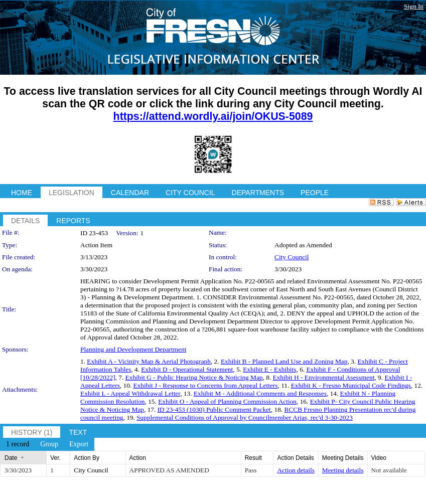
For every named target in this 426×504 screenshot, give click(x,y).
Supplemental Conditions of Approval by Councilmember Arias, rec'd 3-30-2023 (245, 417)
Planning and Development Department (133, 349)
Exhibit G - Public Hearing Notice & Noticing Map (194, 377)
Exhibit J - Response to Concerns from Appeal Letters (205, 385)
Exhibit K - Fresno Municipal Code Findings (351, 385)
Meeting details (343, 470)
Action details (296, 470)
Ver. (55, 458)
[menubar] (47, 444)
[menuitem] (18, 444)
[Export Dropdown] (79, 444)
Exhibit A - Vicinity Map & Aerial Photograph (149, 361)
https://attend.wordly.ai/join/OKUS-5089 (213, 116)
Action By (87, 458)
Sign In (414, 6)
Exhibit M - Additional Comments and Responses (260, 393)
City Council (292, 257)
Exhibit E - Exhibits (269, 369)
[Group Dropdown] (49, 444)
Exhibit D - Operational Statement (187, 369)
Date (11, 458)
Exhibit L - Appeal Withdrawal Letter (130, 393)
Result (253, 458)
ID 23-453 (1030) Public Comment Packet (214, 409)
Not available (389, 470)
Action (138, 458)
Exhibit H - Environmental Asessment (324, 377)
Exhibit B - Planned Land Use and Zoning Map (284, 361)
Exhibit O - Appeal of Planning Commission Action (227, 401)
